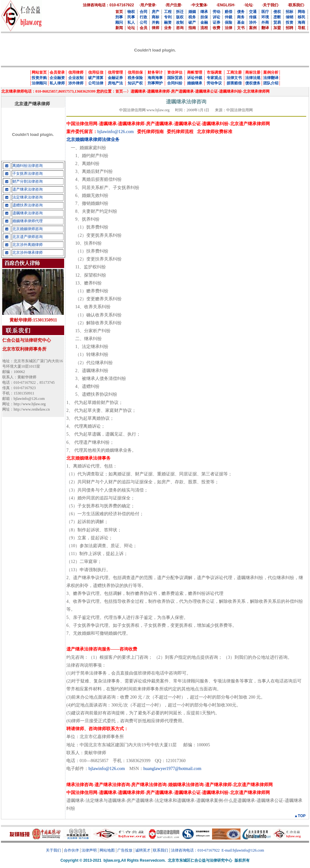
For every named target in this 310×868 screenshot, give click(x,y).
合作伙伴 (71, 850)
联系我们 (161, 850)
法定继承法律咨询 (27, 197)
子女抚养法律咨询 (27, 174)
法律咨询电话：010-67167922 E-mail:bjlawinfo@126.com (218, 850)
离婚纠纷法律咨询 (27, 166)
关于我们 (53, 850)
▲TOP (300, 816)
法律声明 (89, 850)
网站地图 (107, 850)
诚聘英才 (143, 850)
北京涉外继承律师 (27, 253)
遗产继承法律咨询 (27, 189)
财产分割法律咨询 (27, 181)
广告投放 (125, 850)
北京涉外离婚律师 (27, 245)
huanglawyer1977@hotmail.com (173, 769)
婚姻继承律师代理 (27, 221)
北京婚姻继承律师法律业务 (93, 140)
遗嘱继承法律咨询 (27, 213)
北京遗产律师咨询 (27, 237)
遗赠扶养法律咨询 (27, 205)
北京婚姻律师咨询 (27, 229)
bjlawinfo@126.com (115, 132)
